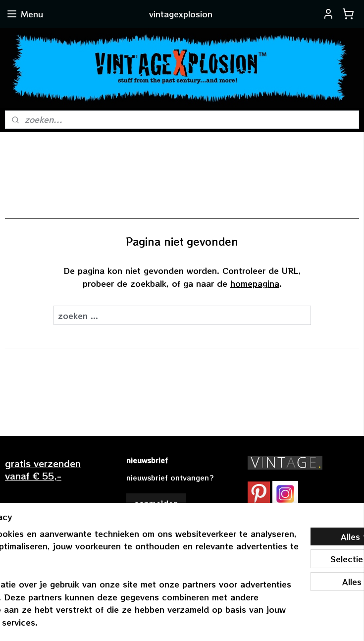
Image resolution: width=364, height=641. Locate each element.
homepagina (255, 283)
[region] (117, 565)
